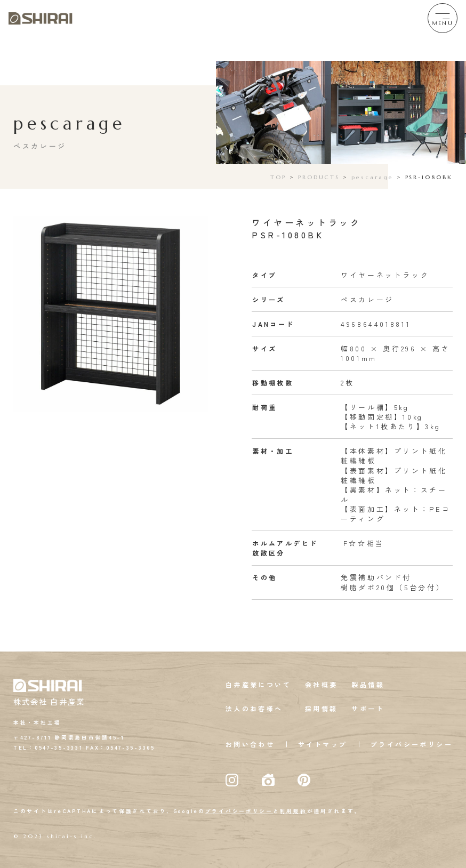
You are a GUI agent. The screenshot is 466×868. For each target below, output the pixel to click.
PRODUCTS (319, 177)
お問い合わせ (250, 744)
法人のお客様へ (254, 708)
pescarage (372, 177)
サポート (368, 708)
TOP (278, 177)
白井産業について (258, 684)
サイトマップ (323, 744)
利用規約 (294, 811)
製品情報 (368, 684)
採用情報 (322, 708)
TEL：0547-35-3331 (48, 748)
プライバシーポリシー (412, 744)
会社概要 (322, 684)
